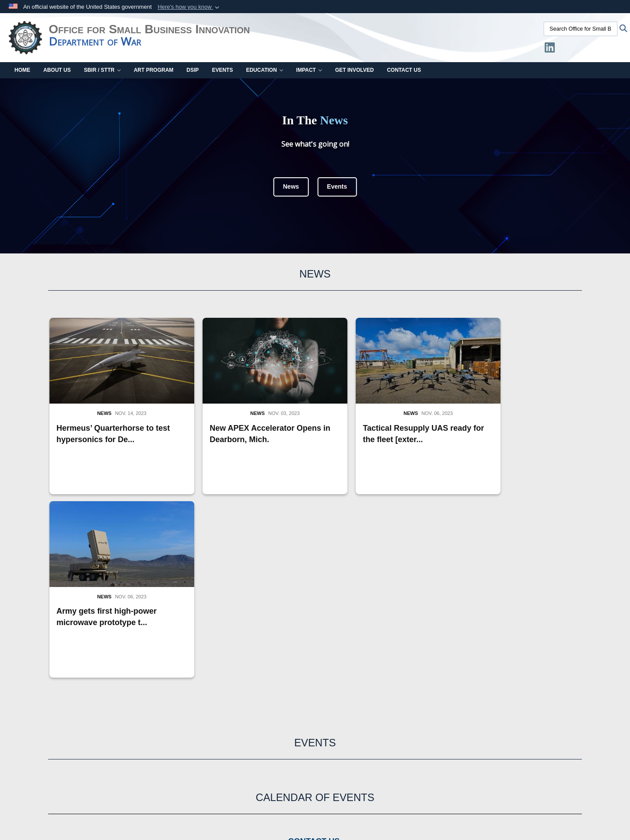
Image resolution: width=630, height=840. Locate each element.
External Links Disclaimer (277, 767)
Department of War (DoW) (50, 724)
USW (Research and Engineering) (62, 732)
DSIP (192, 70)
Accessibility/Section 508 (102, 776)
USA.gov (203, 715)
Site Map (433, 737)
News (291, 186)
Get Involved (354, 70)
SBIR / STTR (102, 70)
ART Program (154, 70)
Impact (309, 70)
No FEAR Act (547, 767)
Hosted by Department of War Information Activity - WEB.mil (259, 816)
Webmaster (515, 719)
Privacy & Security (354, 767)
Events (222, 70)
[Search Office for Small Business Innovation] (581, 29)
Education (264, 70)
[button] (189, 7)
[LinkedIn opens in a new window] (550, 49)
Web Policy (167, 776)
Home (22, 70)
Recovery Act (34, 776)
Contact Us (404, 70)
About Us (57, 70)
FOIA (585, 767)
